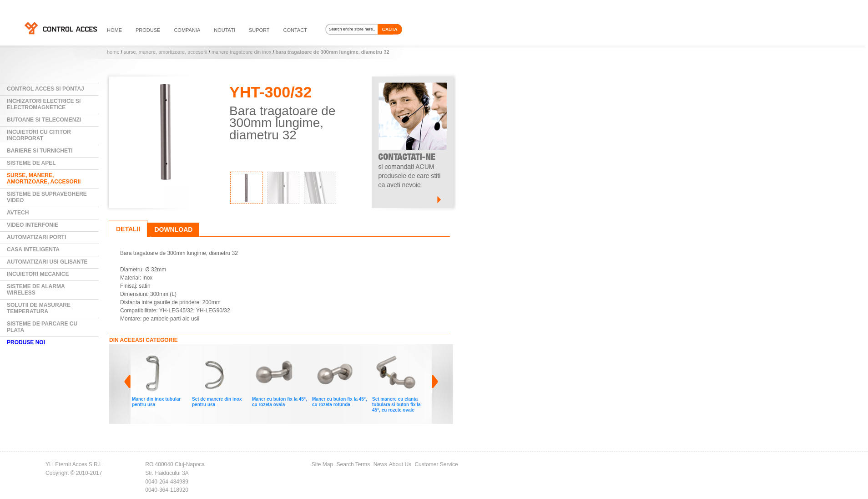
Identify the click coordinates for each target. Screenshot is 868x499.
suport (259, 30)
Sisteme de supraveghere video (47, 197)
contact (295, 30)
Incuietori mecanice (38, 274)
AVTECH (18, 213)
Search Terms (353, 464)
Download (173, 229)
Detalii (128, 229)
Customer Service (436, 464)
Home (113, 52)
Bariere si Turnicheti (40, 151)
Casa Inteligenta (33, 249)
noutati (225, 30)
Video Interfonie (33, 225)
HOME (114, 30)
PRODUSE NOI (26, 342)
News (380, 464)
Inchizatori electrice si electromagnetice (44, 104)
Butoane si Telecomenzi (44, 120)
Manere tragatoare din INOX (241, 52)
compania (187, 30)
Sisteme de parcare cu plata (42, 327)
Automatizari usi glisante (47, 262)
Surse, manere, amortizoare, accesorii (166, 52)
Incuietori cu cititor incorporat (39, 135)
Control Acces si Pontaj (45, 89)
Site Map (322, 464)
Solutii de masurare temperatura (39, 308)
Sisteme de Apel (31, 163)
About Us (400, 464)
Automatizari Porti (36, 237)
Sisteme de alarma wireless (36, 290)
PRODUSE (148, 30)
